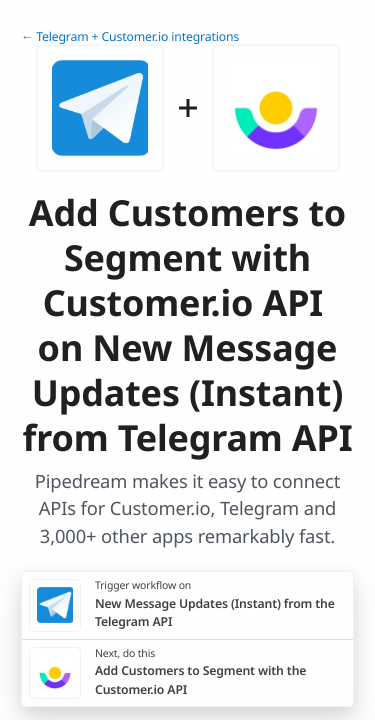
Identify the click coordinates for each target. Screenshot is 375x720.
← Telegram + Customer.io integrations (130, 36)
